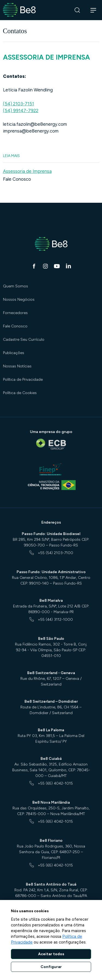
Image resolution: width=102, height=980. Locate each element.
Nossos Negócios (19, 299)
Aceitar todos (51, 954)
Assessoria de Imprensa (27, 171)
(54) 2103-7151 (18, 104)
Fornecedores (15, 313)
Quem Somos (16, 286)
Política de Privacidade (23, 380)
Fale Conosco (17, 179)
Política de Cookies (20, 393)
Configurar (51, 967)
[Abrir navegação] (93, 10)
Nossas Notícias (17, 366)
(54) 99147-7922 (21, 110)
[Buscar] (77, 10)
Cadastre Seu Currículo (24, 340)
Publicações (14, 353)
